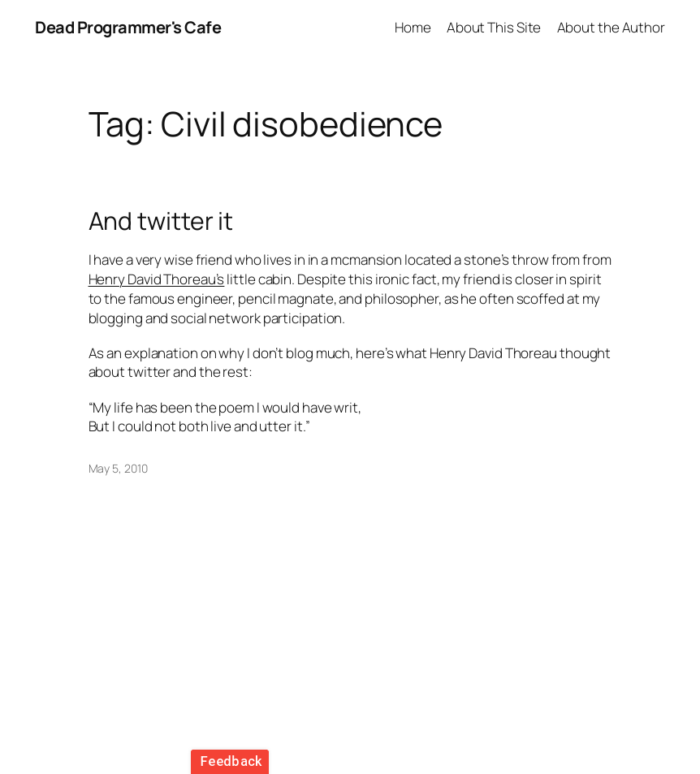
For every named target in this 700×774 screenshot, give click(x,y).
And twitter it (161, 221)
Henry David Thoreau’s (157, 279)
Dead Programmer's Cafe (128, 27)
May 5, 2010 (118, 468)
